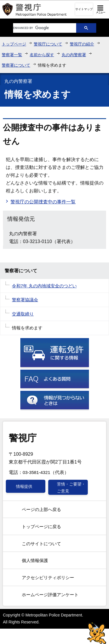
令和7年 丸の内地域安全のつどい (44, 286)
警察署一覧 (12, 55)
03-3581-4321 (36, 472)
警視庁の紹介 (82, 44)
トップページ (14, 44)
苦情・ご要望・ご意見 (71, 488)
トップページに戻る (41, 527)
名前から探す (42, 55)
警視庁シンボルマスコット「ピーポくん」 (97, 633)
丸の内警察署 (74, 55)
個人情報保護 (35, 560)
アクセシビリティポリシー (48, 578)
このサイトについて (41, 544)
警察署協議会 (25, 300)
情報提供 (24, 486)
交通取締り (23, 314)
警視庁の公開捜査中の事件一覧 (43, 202)
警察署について (16, 65)
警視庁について (48, 44)
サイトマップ (84, 9)
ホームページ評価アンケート (50, 595)
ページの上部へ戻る (41, 509)
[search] (40, 28)
